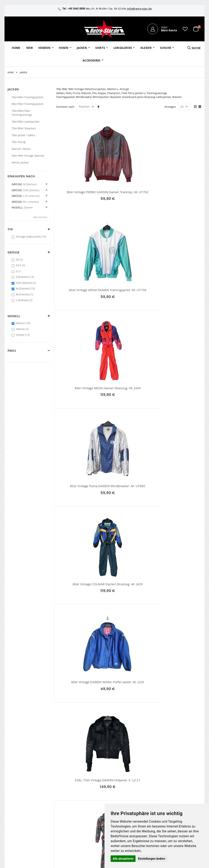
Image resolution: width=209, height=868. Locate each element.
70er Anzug (19, 142)
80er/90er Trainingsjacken (28, 104)
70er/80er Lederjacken (26, 122)
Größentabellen (147, 785)
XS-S (21, 265)
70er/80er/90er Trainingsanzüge (22, 113)
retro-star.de (86, 809)
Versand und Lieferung (145, 792)
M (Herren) (25, 294)
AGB (172, 779)
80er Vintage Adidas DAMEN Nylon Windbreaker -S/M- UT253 (129, 603)
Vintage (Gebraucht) (32, 237)
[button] (185, 29)
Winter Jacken (20, 162)
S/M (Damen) (27, 283)
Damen (24, 323)
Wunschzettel (82, 785)
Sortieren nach (65, 107)
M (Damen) (26, 288)
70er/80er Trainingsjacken (28, 97)
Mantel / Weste (21, 149)
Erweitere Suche (84, 790)
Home (11, 73)
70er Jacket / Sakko (23, 135)
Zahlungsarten (146, 799)
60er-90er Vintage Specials (28, 156)
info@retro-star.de (139, 9)
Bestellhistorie (83, 779)
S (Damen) (26, 277)
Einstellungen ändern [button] (152, 859)
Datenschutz (177, 790)
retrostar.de (85, 817)
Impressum (176, 774)
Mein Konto (81, 774)
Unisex (23, 335)
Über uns (143, 774)
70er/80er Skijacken (24, 128)
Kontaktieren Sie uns (150, 779)
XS (20, 260)
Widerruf (175, 785)
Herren (23, 329)
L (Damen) (25, 300)
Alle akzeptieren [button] (123, 859)
